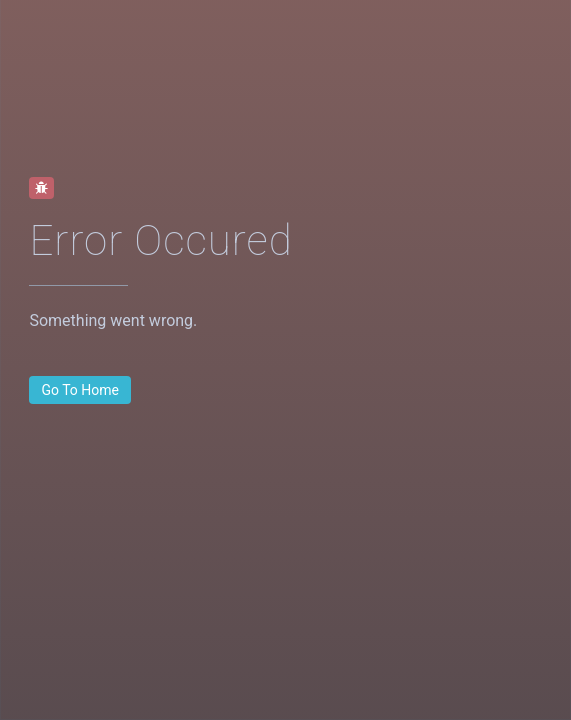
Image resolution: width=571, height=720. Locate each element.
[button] (80, 390)
